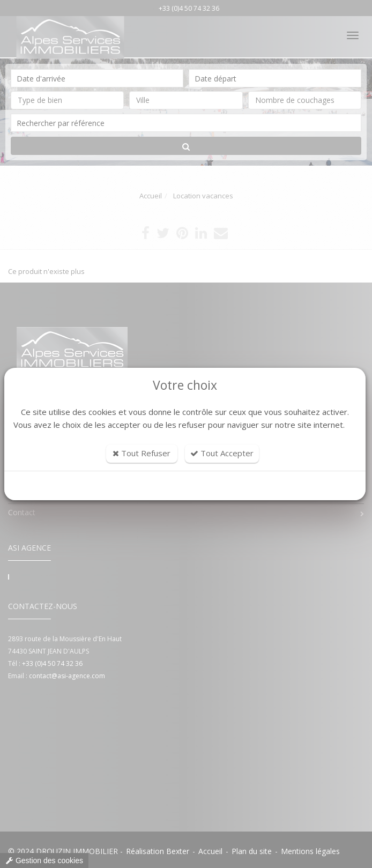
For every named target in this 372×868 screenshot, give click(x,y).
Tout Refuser (142, 453)
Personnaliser (185, 486)
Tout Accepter (222, 453)
